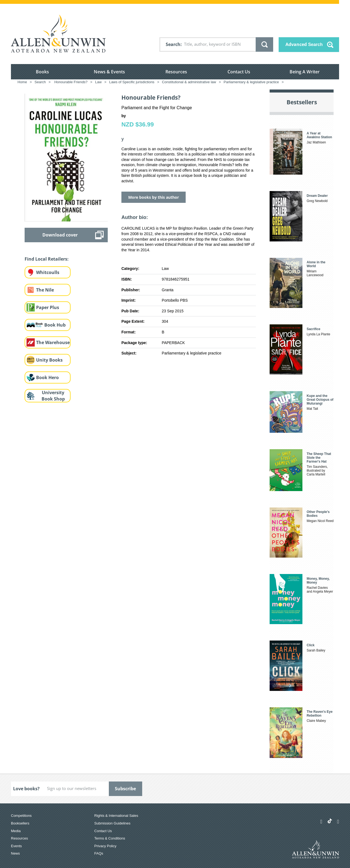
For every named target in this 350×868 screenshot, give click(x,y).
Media (16, 831)
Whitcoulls (48, 272)
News (15, 853)
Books (42, 72)
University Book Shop (53, 396)
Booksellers (20, 823)
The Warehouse (53, 342)
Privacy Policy (105, 846)
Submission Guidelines (112, 823)
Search (173, 44)
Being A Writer (305, 72)
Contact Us (239, 72)
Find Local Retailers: (47, 259)
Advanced (304, 44)
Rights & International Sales (116, 816)
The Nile (45, 290)
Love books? (26, 789)
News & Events (109, 72)
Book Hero (47, 377)
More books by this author (154, 197)
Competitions (21, 816)
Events (16, 846)
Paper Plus (48, 307)
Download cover (60, 235)
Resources (176, 72)
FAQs (99, 853)
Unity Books (49, 360)
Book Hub (55, 325)
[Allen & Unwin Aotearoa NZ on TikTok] (330, 821)
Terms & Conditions (110, 838)
